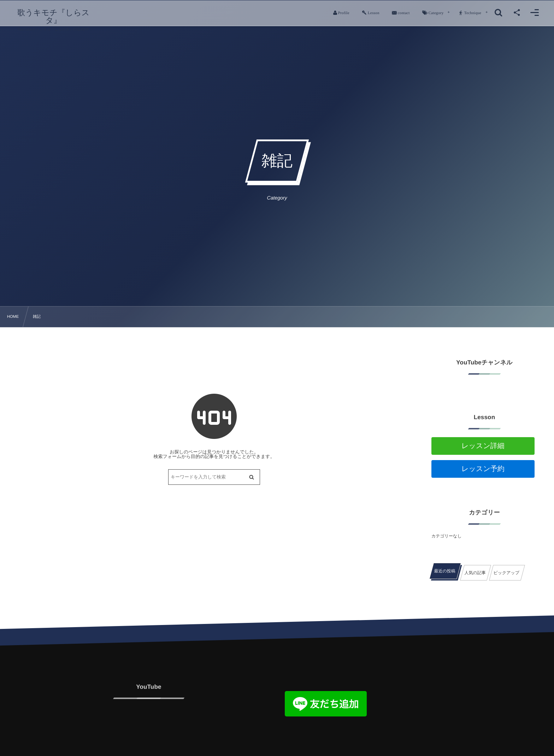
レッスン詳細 (483, 446)
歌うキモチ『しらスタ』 (54, 17)
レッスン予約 (483, 469)
